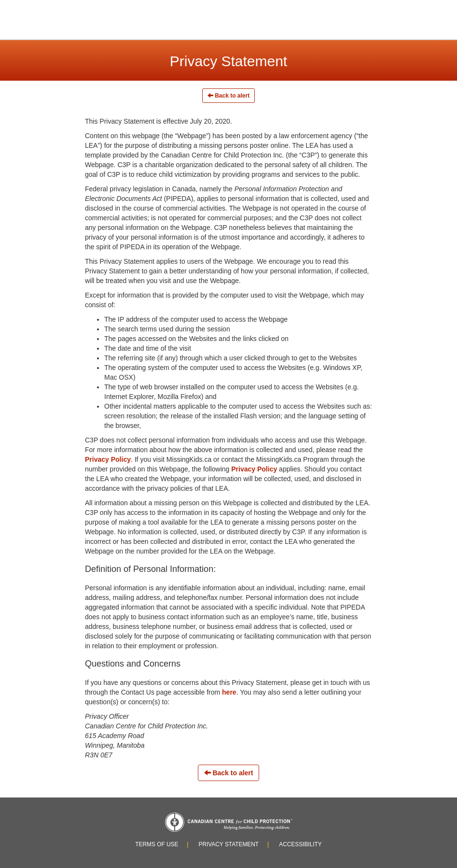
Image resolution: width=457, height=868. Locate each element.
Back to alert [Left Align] (228, 96)
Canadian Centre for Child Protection (229, 822)
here (229, 692)
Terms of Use (157, 844)
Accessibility (300, 844)
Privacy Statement (228, 844)
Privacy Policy (108, 459)
